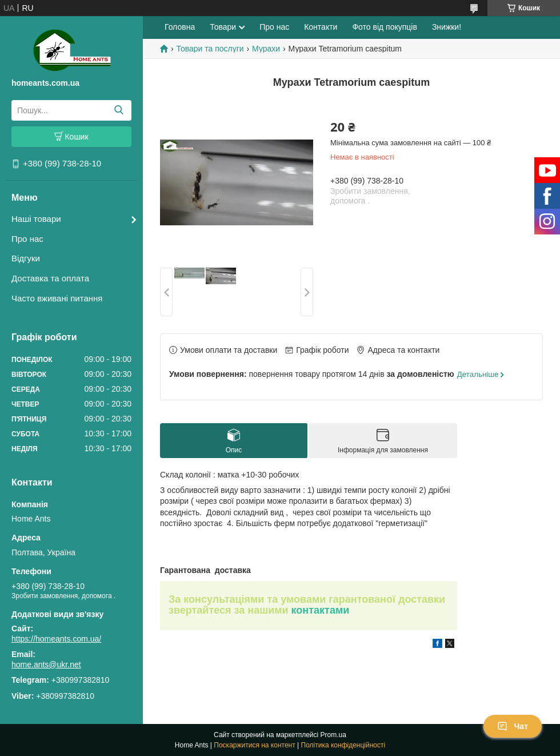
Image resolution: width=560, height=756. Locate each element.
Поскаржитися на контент (254, 745)
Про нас (27, 239)
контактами (321, 610)
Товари (223, 27)
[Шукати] (119, 110)
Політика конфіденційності (343, 745)
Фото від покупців (384, 27)
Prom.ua (333, 735)
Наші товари (36, 219)
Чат (513, 726)
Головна (180, 27)
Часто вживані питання (57, 298)
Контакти (321, 27)
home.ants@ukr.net (46, 665)
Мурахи (266, 49)
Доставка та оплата (50, 278)
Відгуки (26, 258)
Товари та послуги (210, 49)
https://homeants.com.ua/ (56, 639)
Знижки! (447, 27)
